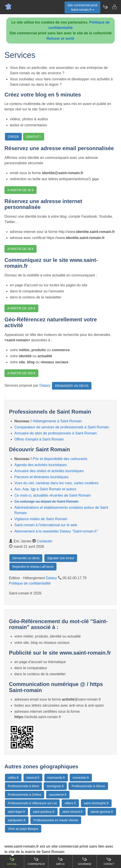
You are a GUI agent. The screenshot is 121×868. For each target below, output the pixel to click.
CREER (13, 137)
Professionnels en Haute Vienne (56, 820)
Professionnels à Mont (23, 786)
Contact (109, 861)
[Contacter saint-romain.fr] (114, 7)
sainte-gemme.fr (102, 812)
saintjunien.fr (17, 820)
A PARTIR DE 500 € (21, 373)
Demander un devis (26, 558)
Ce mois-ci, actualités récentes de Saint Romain (53, 495)
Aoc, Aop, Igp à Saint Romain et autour (45, 489)
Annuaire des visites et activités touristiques (49, 471)
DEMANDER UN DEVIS (72, 386)
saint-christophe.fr (96, 803)
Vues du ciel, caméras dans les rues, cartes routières (56, 483)
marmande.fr (56, 778)
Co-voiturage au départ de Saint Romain (46, 501)
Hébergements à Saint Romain (57, 421)
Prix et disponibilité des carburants (60, 459)
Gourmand (85, 861)
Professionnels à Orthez (25, 795)
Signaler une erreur (61, 558)
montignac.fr (55, 786)
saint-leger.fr (16, 812)
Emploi (60, 861)
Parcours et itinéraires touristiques (41, 477)
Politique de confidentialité (30, 583)
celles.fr (13, 778)
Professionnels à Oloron (88, 786)
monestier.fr (81, 778)
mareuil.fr (33, 778)
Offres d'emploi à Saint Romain (39, 439)
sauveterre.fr (58, 795)
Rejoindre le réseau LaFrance (33, 567)
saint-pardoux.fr (44, 812)
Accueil (12, 861)
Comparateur (36, 861)
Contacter (44, 541)
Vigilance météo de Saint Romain (41, 519)
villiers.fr (70, 803)
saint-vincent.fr (72, 812)
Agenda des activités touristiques (41, 465)
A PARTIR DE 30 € (21, 190)
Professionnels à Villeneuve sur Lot (32, 803)
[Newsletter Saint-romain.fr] (105, 7)
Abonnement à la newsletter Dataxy (56, 531)
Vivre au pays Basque (23, 829)
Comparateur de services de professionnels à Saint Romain (62, 427)
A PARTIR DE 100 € (21, 308)
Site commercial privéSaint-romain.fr (82, 7)
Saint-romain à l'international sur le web (46, 525)
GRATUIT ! (34, 137)
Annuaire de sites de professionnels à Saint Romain (55, 433)
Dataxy (45, 385)
